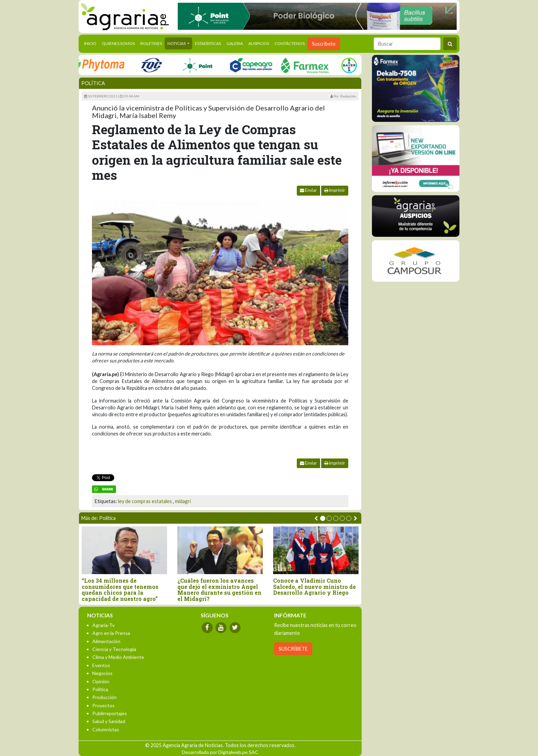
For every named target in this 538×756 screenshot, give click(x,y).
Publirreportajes (110, 713)
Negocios (102, 673)
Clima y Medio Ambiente (118, 657)
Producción (104, 697)
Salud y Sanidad (109, 721)
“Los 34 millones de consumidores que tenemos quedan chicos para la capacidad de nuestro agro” (120, 590)
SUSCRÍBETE (293, 649)
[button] (323, 518)
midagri (183, 501)
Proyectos (103, 705)
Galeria (235, 43)
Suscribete (324, 44)
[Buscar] (407, 44)
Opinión (101, 681)
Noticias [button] (177, 43)
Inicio (92, 43)
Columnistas (106, 729)
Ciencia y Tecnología (114, 649)
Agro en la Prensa (111, 633)
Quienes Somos (118, 43)
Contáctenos (290, 43)
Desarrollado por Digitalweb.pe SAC (220, 752)
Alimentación (106, 641)
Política (93, 83)
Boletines (151, 43)
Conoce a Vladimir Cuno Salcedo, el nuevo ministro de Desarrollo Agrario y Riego (314, 587)
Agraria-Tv (103, 625)
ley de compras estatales (145, 501)
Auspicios (259, 43)
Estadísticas (208, 43)
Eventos (101, 665)
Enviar (308, 190)
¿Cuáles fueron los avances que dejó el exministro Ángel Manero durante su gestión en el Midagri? (219, 590)
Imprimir (335, 190)
